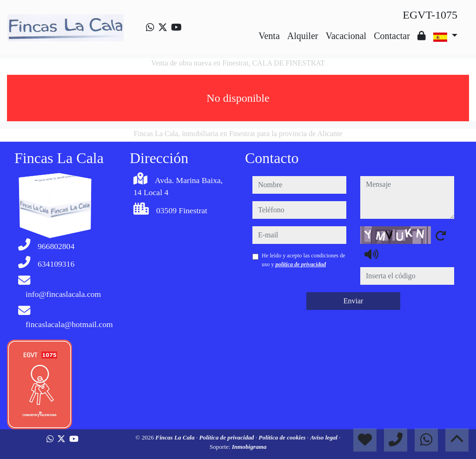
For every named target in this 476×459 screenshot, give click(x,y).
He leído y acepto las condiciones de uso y (304, 260)
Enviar (354, 301)
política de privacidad (301, 264)
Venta (269, 36)
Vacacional (346, 36)
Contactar (392, 36)
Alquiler (303, 36)
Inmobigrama (249, 447)
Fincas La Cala (176, 437)
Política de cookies (283, 437)
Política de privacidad (228, 437)
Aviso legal (324, 437)
